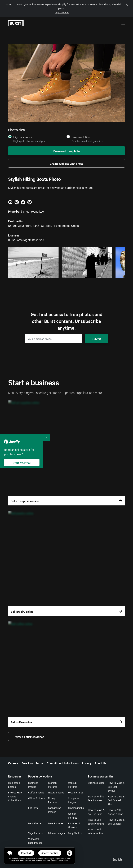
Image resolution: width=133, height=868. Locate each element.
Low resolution (81, 137)
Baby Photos (75, 833)
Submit (96, 338)
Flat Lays (33, 808)
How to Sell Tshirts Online (96, 831)
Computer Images (74, 800)
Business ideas (96, 783)
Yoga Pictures (36, 833)
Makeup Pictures (73, 785)
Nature (12, 225)
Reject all (26, 853)
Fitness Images (56, 833)
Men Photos (35, 823)
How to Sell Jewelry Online (96, 821)
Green (75, 225)
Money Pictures (53, 800)
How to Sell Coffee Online (116, 812)
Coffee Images (36, 792)
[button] (10, 853)
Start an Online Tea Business (96, 798)
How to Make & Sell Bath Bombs (116, 787)
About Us (100, 763)
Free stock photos (14, 785)
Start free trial (22, 462)
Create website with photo (67, 163)
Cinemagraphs (76, 808)
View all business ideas (30, 736)
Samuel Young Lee (32, 211)
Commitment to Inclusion (63, 763)
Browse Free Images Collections (15, 796)
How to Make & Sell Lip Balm (96, 812)
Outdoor (46, 225)
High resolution (23, 137)
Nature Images (56, 792)
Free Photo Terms (32, 763)
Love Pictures (56, 823)
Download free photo (67, 151)
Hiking (57, 225)
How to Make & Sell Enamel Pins (116, 800)
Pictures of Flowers (74, 825)
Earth (36, 225)
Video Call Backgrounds (35, 841)
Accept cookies (50, 853)
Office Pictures (36, 798)
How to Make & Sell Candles (116, 821)
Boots (66, 225)
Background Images (55, 810)
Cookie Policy (63, 860)
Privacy (87, 763)
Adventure (25, 225)
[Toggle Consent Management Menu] (10, 853)
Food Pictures (76, 792)
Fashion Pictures (53, 785)
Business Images (33, 785)
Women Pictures (73, 815)
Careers (13, 763)
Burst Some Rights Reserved (26, 239)
